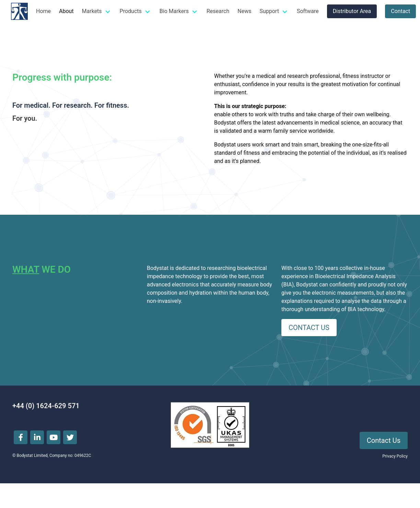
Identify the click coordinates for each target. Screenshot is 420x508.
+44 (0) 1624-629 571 (46, 406)
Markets (92, 11)
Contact (400, 11)
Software (308, 11)
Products (131, 11)
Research (218, 11)
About (66, 11)
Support (269, 11)
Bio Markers (174, 11)
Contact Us (384, 440)
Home (43, 11)
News (244, 11)
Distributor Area (352, 11)
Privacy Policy (395, 456)
